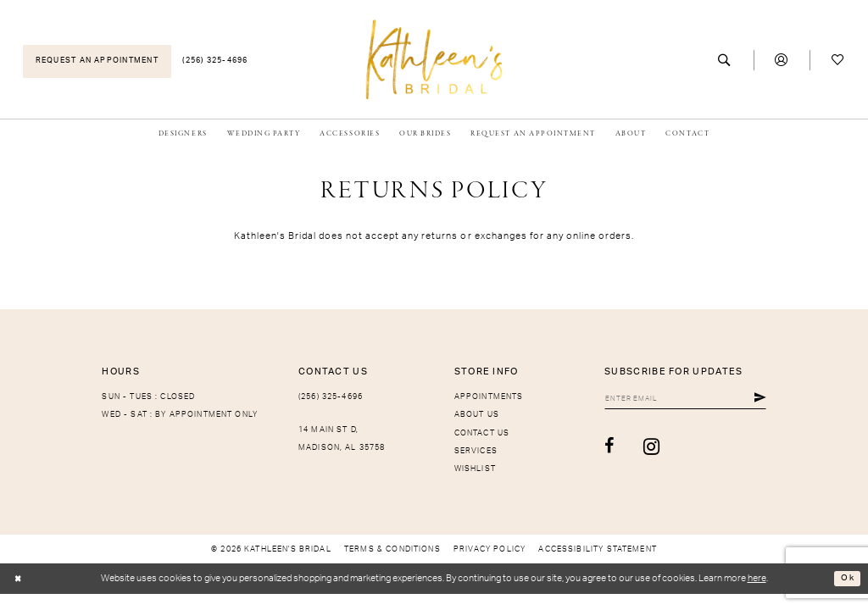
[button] (782, 61)
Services (476, 451)
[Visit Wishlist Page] (838, 61)
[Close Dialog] (19, 579)
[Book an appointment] (97, 61)
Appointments (489, 397)
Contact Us (482, 433)
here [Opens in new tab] (757, 578)
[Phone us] (216, 61)
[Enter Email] (676, 400)
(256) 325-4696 (331, 397)
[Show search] (725, 61)
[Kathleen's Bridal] (434, 59)
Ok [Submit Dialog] (846, 578)
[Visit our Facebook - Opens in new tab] (591, 449)
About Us (477, 415)
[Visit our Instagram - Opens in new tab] (632, 449)
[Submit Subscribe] (760, 400)
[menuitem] (97, 61)
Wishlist (475, 469)
